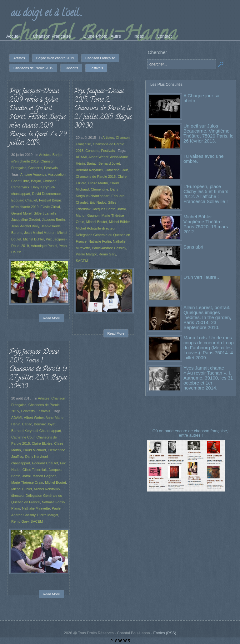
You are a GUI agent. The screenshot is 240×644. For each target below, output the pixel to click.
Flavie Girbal (50, 207)
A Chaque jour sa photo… (201, 98)
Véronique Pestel (44, 246)
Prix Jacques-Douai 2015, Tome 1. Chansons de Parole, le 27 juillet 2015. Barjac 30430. (38, 369)
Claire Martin (98, 183)
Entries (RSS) (165, 633)
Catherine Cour (116, 170)
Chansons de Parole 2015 (96, 177)
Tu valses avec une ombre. (204, 159)
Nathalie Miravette (36, 508)
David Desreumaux (47, 194)
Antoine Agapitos (33, 174)
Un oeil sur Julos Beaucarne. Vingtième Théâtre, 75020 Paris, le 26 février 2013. (208, 133)
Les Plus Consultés (166, 85)
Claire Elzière (42, 443)
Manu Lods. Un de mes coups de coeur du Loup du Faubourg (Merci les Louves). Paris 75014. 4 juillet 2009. (209, 348)
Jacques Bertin (53, 220)
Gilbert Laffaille (45, 213)
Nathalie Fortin (100, 241)
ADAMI (81, 157)
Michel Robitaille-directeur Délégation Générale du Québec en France (103, 235)
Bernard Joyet (109, 163)
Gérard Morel (21, 213)
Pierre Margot (86, 254)
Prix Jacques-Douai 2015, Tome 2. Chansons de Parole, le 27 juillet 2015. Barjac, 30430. (103, 109)
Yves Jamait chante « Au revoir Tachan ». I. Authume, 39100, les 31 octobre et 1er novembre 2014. (208, 378)
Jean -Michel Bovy (25, 226)
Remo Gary (107, 254)
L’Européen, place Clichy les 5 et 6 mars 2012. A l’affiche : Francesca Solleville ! (206, 194)
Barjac (36, 181)
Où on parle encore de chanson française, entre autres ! (191, 433)
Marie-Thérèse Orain (27, 482)
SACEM (82, 261)
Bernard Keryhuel (89, 170)
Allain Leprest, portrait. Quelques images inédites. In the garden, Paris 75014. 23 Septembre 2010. (207, 317)
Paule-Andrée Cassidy (109, 248)
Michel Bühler (33, 239)
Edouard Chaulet (24, 200)
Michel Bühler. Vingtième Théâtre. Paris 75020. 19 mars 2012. (206, 224)
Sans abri (193, 247)
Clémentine (99, 189)
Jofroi (121, 209)
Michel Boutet (97, 222)
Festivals (51, 168)
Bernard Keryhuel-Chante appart (36, 431)
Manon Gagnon (88, 215)
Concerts (35, 168)
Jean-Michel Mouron (40, 233)
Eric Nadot (98, 202)
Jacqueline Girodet (26, 220)
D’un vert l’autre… (202, 277)
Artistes (45, 155)
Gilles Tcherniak (35, 470)
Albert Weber (98, 157)
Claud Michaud (34, 450)
